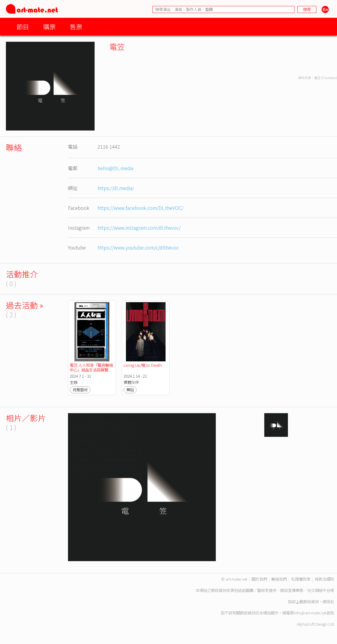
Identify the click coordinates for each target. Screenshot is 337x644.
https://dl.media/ (116, 188)
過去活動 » (25, 305)
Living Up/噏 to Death (143, 365)
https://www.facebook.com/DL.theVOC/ (140, 208)
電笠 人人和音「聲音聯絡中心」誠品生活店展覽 (91, 367)
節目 (23, 26)
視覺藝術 (80, 390)
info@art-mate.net (310, 613)
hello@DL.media (115, 168)
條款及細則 (324, 579)
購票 (49, 26)
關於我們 (259, 579)
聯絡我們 (279, 579)
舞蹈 (130, 390)
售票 (76, 26)
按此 (330, 602)
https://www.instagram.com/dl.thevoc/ (139, 228)
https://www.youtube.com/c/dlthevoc (138, 247)
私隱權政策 (301, 579)
